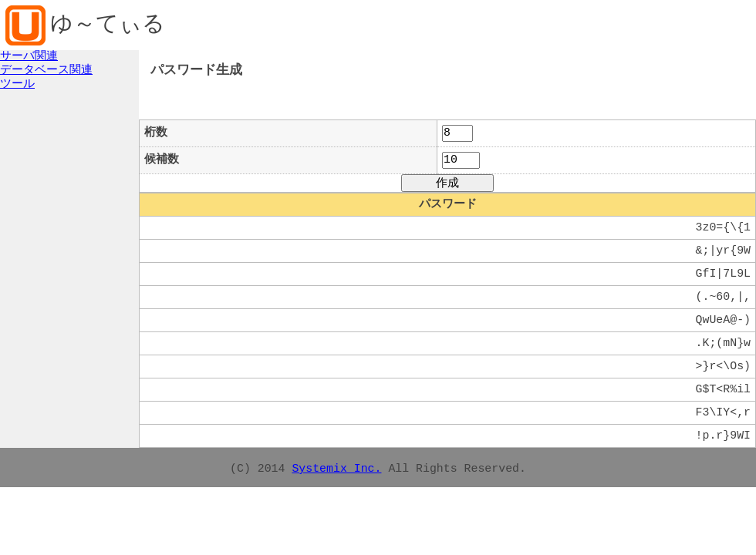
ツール (17, 84)
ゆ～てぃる (108, 25)
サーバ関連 (29, 56)
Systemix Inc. (336, 469)
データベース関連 (46, 70)
